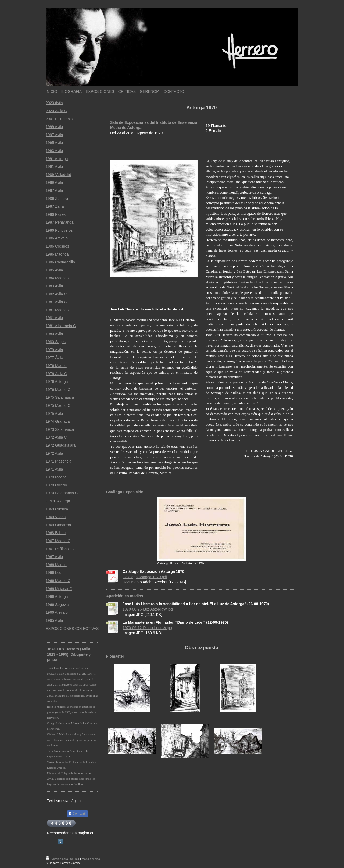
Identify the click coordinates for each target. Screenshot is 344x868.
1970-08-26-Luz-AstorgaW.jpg (148, 609)
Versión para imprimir (63, 859)
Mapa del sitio (91, 859)
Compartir (78, 814)
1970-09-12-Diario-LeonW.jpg (147, 628)
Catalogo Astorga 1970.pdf (145, 577)
